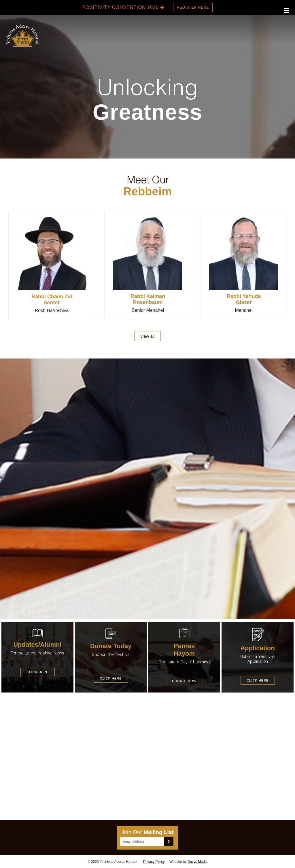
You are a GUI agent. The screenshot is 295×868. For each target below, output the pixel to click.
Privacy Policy (154, 862)
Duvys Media (197, 862)
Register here (193, 7)
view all (147, 336)
